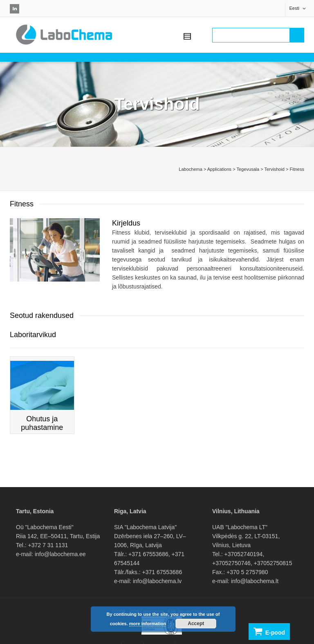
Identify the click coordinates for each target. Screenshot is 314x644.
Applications (219, 169)
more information (148, 624)
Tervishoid (274, 169)
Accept (196, 624)
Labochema (191, 169)
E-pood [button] (269, 632)
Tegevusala (248, 169)
